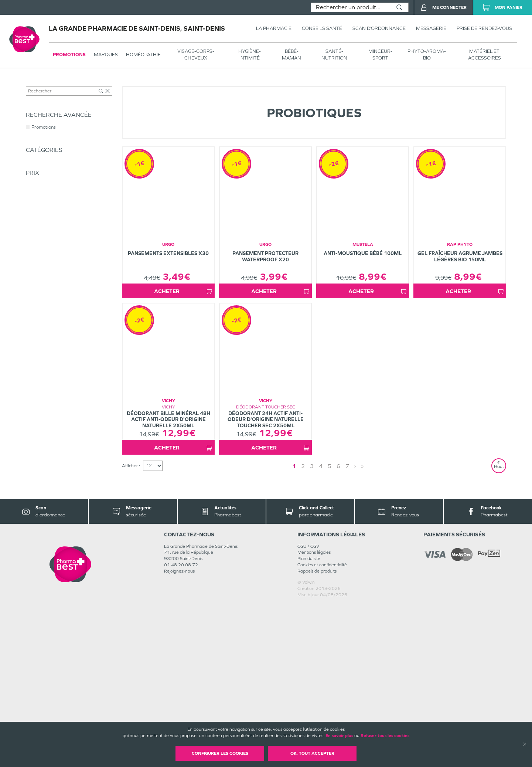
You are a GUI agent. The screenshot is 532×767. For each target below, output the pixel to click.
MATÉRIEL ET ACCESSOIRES (485, 55)
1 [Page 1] (301, 628)
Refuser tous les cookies (385, 736)
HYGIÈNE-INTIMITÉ (250, 55)
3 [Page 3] (319, 628)
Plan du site (309, 721)
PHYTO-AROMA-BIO (427, 55)
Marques (106, 55)
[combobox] (351, 7)
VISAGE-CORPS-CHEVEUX (196, 55)
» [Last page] (352, 628)
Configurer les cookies (220, 753)
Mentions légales (314, 715)
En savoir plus (339, 736)
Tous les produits (42, 84)
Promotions (69, 55)
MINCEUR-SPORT (380, 55)
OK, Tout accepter (312, 753)
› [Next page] (345, 628)
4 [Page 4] (328, 628)
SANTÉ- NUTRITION (334, 55)
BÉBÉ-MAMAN (291, 55)
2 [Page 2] (310, 628)
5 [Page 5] (337, 628)
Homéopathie (143, 55)
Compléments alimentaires (138, 84)
